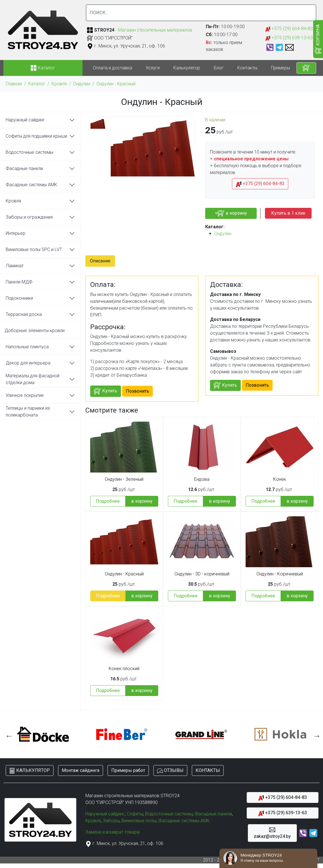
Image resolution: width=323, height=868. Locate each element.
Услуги (153, 68)
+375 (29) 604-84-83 (289, 29)
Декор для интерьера (28, 363)
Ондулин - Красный (116, 84)
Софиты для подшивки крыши (36, 136)
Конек (280, 479)
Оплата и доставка (112, 68)
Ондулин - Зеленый (124, 479)
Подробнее (108, 501)
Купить (106, 391)
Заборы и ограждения (29, 217)
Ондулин (82, 84)
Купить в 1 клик (288, 213)
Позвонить (137, 391)
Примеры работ (287, 68)
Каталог (37, 84)
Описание (100, 261)
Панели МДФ (19, 282)
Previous (8, 734)
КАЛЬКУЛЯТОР (30, 771)
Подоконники (19, 298)
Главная (14, 84)
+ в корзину (231, 213)
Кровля (59, 84)
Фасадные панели (24, 168)
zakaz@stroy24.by (272, 833)
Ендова (202, 479)
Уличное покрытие (25, 395)
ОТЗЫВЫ (170, 771)
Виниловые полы (139, 821)
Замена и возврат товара (112, 832)
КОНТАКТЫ (208, 770)
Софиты (135, 814)
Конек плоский (124, 669)
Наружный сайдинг (25, 120)
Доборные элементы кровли (35, 331)
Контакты (247, 68)
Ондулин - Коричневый (280, 574)
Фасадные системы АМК (31, 185)
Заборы (111, 821)
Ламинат (15, 266)
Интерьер (16, 233)
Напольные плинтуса (27, 347)
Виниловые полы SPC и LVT (34, 249)
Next (315, 734)
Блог (219, 68)
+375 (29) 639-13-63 (289, 38)
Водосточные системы (29, 152)
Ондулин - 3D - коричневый (202, 574)
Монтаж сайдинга (81, 770)
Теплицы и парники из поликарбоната (28, 412)
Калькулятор (187, 68)
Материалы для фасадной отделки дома (33, 379)
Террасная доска (24, 314)
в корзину (142, 501)
